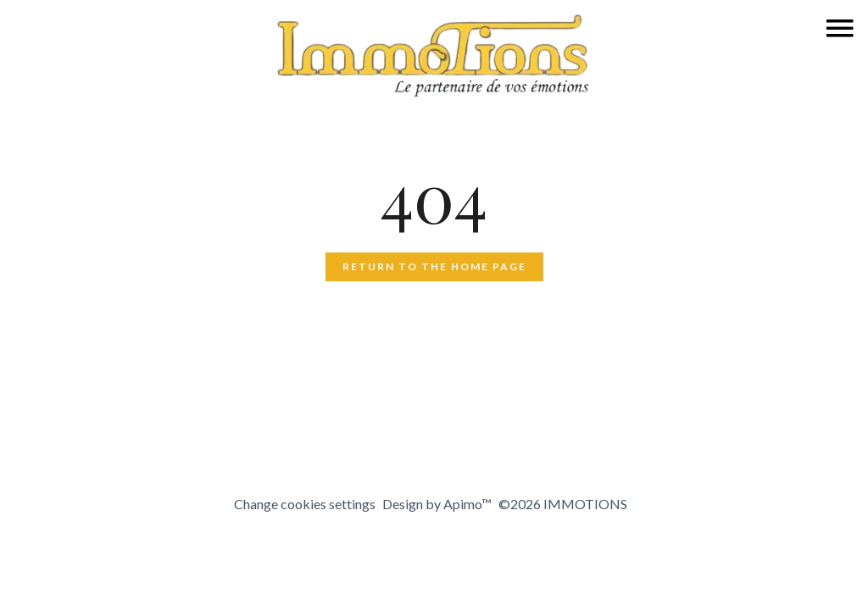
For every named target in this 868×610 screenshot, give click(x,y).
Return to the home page (434, 266)
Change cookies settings (305, 504)
